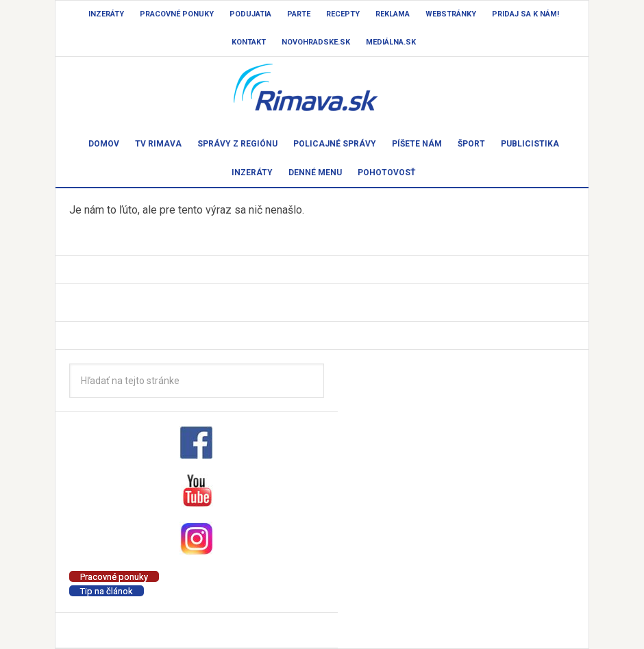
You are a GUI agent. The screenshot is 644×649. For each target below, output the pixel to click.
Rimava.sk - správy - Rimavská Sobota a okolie (322, 88)
